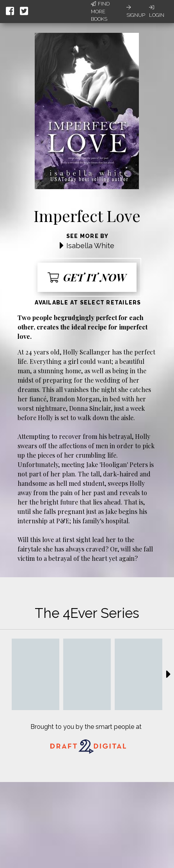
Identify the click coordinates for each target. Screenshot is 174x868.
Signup (136, 11)
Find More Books (100, 11)
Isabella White (90, 246)
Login (157, 11)
